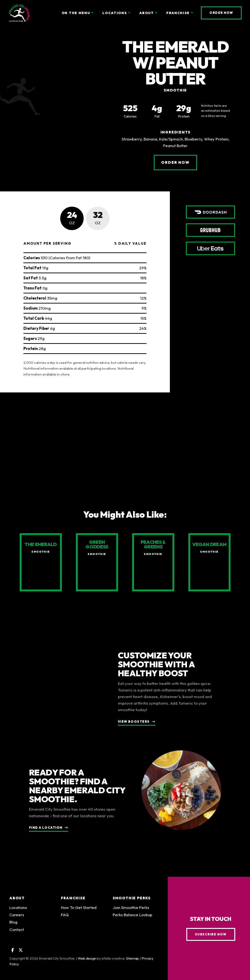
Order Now (226, 13)
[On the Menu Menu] (92, 13)
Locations (18, 910)
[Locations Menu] (129, 13)
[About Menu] (156, 13)
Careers (17, 917)
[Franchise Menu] (192, 13)
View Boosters (134, 724)
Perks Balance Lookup (132, 917)
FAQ (65, 917)
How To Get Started (79, 910)
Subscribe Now (211, 937)
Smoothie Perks (132, 901)
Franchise (73, 901)
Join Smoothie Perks (131, 910)
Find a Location (46, 830)
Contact (17, 932)
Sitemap (132, 961)
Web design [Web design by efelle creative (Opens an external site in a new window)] (87, 961)
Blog (13, 925)
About (17, 901)
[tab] (72, 218)
